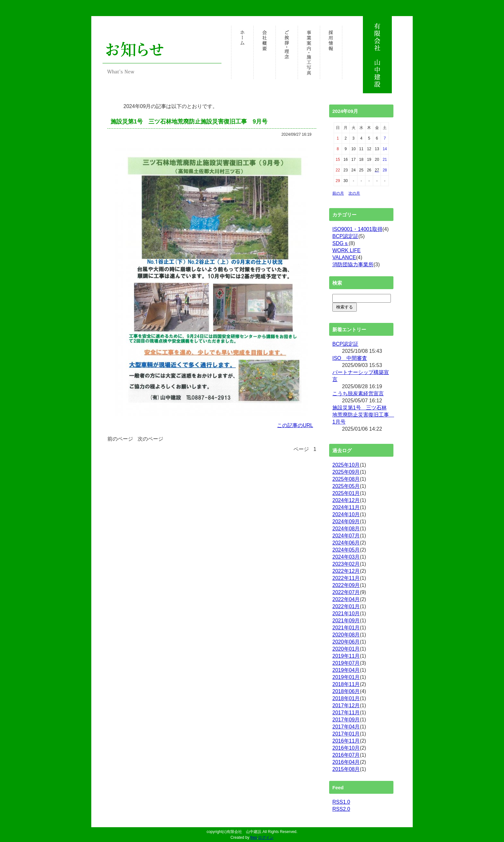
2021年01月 (346, 628)
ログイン (266, 837)
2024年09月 (346, 522)
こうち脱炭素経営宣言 (358, 394)
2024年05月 (346, 550)
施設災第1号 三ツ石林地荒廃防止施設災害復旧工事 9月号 (189, 122)
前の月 (338, 193)
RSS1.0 (341, 802)
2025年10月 (346, 465)
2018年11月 (346, 684)
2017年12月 (346, 705)
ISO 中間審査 (350, 358)
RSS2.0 (341, 809)
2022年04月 (346, 599)
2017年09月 (346, 720)
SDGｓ (341, 243)
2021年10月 (346, 613)
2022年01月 (346, 606)
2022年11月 (346, 578)
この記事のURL (295, 425)
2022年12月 (346, 571)
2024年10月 (346, 514)
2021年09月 (346, 621)
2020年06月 (346, 642)
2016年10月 (346, 748)
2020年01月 (346, 649)
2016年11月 (346, 741)
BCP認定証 (345, 236)
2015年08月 (346, 769)
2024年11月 (346, 507)
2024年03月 (346, 557)
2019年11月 (346, 656)
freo (254, 837)
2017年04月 (346, 727)
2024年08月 (346, 529)
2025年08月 (346, 479)
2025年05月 (346, 486)
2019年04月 (346, 670)
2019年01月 (346, 677)
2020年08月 (346, 635)
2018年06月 (346, 691)
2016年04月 (346, 762)
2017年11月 (346, 713)
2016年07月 (346, 755)
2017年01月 (346, 734)
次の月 (354, 193)
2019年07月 (346, 663)
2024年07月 (346, 536)
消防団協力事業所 (353, 265)
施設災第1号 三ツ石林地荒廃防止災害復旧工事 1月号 (363, 415)
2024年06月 (346, 543)
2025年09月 (346, 472)
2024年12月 (346, 500)
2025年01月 (346, 493)
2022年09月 (346, 585)
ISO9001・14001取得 (357, 229)
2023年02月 (346, 564)
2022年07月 (346, 592)
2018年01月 (346, 698)
